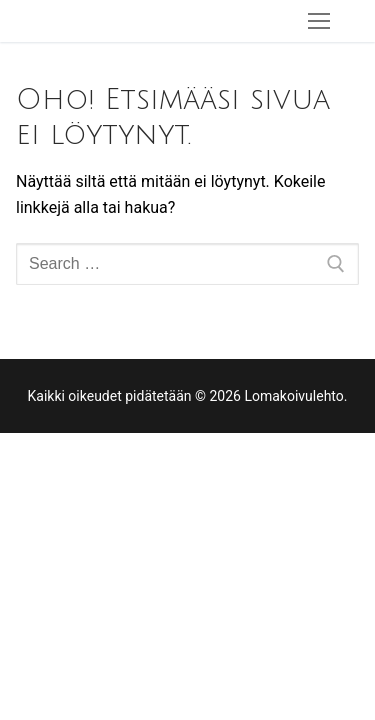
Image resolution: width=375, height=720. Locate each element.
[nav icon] (319, 21)
